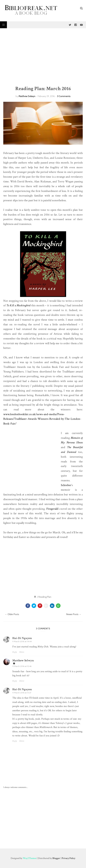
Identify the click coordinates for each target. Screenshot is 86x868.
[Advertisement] (43, 57)
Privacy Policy (68, 858)
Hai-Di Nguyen (22, 638)
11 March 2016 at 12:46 (22, 666)
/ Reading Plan (44, 597)
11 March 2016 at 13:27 (22, 693)
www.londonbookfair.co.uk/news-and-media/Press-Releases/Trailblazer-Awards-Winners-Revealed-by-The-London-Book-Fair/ (42, 419)
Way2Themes (30, 858)
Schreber (66, 485)
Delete (22, 652)
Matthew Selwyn (27, 96)
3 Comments (64, 96)
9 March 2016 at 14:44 (22, 641)
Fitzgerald (52, 509)
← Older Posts (12, 614)
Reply (15, 652)
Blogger (56, 858)
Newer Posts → (74, 614)
